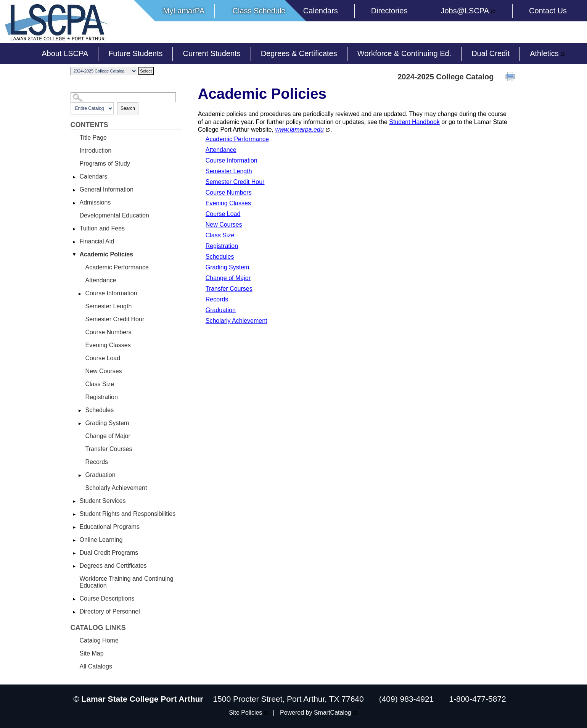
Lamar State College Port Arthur (142, 699)
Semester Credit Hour (115, 319)
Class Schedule (259, 11)
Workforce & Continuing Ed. (404, 53)
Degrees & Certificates (299, 53)
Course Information (111, 293)
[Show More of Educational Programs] (74, 527)
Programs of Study (105, 163)
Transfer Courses (109, 449)
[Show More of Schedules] (80, 411)
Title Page (93, 138)
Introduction (96, 151)
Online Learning (101, 540)
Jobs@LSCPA (465, 11)
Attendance (101, 280)
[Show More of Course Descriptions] (74, 599)
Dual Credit (491, 53)
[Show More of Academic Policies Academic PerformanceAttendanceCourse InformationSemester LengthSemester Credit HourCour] (74, 255)
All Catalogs (96, 666)
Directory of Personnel (110, 611)
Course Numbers (109, 332)
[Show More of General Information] (74, 190)
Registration (102, 397)
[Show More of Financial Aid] (74, 242)
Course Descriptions (107, 598)
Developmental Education (114, 215)
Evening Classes (108, 345)
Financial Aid (97, 241)
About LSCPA (65, 53)
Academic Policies (107, 254)
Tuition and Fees (102, 228)
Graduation (101, 475)
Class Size (100, 384)
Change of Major (108, 436)
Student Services (103, 501)
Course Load (103, 358)
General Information (107, 189)
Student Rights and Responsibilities (128, 514)
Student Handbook (414, 122)
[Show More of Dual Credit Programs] (74, 553)
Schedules (100, 410)
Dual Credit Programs (109, 553)
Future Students (135, 53)
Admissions (95, 202)
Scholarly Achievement (116, 488)
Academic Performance (117, 267)
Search (128, 108)
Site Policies (245, 713)
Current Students (211, 53)
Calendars (321, 11)
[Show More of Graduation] (80, 475)
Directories (389, 11)
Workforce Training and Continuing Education (127, 582)
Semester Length (109, 306)
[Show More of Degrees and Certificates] (74, 566)
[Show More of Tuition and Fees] (74, 229)
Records (97, 462)
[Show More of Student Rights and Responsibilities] (74, 514)
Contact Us (548, 11)
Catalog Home (99, 640)
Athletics (544, 53)
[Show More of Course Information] (80, 294)
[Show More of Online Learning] (74, 540)
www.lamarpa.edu (299, 130)
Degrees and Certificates (113, 566)
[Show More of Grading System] (80, 424)
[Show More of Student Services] (74, 501)
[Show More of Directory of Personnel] (74, 612)
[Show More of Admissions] (74, 203)
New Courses (104, 371)
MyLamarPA (184, 11)
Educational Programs (110, 527)
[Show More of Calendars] (74, 177)
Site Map (92, 653)
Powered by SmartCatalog (316, 713)
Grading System (107, 423)
